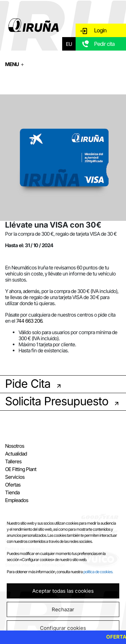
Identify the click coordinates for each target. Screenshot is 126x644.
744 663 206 (29, 321)
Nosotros (15, 446)
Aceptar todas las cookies (63, 591)
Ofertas (13, 485)
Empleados (17, 500)
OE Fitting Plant (21, 469)
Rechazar (63, 609)
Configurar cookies (63, 628)
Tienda (12, 492)
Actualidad (16, 454)
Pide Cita (28, 384)
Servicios (15, 477)
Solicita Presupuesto (57, 401)
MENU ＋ (15, 64)
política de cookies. (98, 572)
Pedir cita (104, 44)
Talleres (13, 461)
